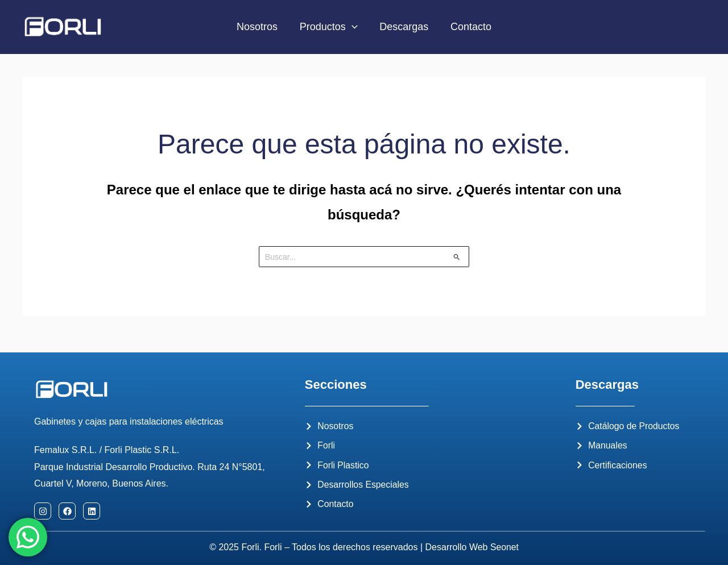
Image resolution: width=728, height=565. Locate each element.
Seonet (505, 548)
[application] (352, 27)
